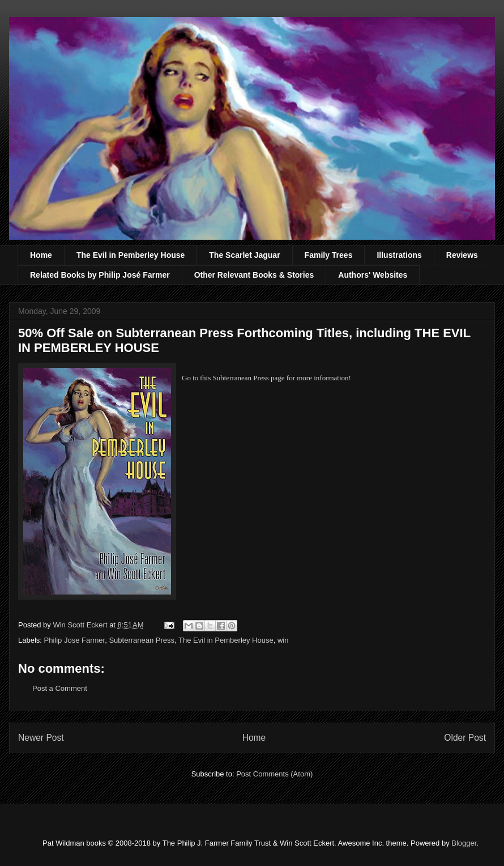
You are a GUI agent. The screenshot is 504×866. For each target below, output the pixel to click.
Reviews (462, 255)
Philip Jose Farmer (75, 640)
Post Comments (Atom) (274, 774)
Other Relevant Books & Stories (254, 275)
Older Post (465, 738)
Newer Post (41, 738)
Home (41, 255)
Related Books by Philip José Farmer (100, 275)
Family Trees (329, 255)
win (283, 640)
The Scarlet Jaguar (244, 255)
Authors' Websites (373, 275)
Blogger (464, 843)
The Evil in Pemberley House (131, 255)
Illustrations (399, 255)
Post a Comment (60, 688)
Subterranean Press (142, 640)
